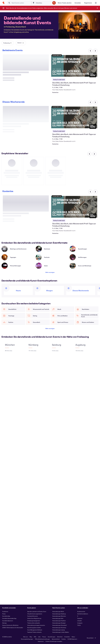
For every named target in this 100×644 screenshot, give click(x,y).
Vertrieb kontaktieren (83, 614)
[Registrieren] (88, 3)
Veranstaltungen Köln (58, 618)
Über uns (26, 637)
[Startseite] (3, 3)
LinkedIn (79, 621)
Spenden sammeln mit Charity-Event (37, 611)
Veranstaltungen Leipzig (59, 630)
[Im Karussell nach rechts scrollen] (95, 51)
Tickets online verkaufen (34, 623)
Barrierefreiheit (56, 639)
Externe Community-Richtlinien (10, 625)
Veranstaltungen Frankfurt (59, 621)
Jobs (39, 637)
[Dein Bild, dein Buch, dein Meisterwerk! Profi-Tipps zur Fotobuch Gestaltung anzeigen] (74, 66)
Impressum (41, 641)
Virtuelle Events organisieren (35, 614)
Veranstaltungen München (59, 616)
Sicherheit (60, 637)
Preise (4, 614)
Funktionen (5, 611)
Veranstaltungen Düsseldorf (60, 625)
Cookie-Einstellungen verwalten (54, 641)
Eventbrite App (6, 616)
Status (73, 637)
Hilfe (35, 637)
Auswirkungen (52, 637)
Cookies (64, 639)
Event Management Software (35, 630)
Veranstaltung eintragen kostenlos (36, 625)
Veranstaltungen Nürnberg (59, 628)
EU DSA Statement (72, 639)
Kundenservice (81, 611)
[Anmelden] (78, 3)
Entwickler (67, 637)
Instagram (80, 623)
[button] (8, 43)
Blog (31, 637)
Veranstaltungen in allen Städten (61, 632)
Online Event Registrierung (34, 618)
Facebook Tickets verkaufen (35, 632)
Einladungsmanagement (34, 621)
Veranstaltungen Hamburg (59, 614)
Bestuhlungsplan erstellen (34, 628)
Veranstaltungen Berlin (58, 611)
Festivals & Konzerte (33, 616)
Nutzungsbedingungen (27, 639)
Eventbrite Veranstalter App (9, 618)
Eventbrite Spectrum (8, 621)
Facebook (80, 618)
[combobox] (44, 3)
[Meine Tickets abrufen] (65, 3)
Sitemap (4, 623)
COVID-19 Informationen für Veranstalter (13, 628)
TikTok (79, 625)
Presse (44, 637)
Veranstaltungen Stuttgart (59, 623)
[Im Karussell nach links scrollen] (90, 102)
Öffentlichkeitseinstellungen (42, 639)
